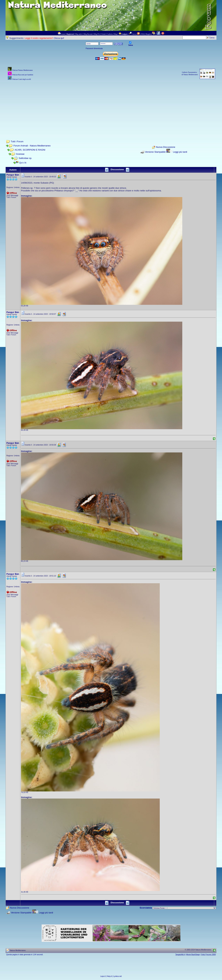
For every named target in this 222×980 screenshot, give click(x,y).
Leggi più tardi (180, 152)
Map (116, 34)
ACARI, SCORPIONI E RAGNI (30, 150)
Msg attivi (79, 34)
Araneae (20, 154)
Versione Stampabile (155, 152)
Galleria (110, 34)
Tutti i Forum (17, 141)
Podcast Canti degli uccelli (22, 79)
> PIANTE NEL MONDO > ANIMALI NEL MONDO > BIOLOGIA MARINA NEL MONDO (184, 908)
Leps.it (103, 976)
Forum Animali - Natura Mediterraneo (32, 146)
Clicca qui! (59, 38)
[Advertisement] (111, 105)
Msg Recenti (88, 34)
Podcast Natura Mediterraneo (22, 70)
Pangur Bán (13, 175)
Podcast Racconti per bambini (23, 75)
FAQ (143, 34)
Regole (148, 34)
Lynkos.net (118, 976)
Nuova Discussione (166, 147)
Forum (63, 34)
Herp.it (109, 976)
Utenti (103, 34)
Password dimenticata (94, 48)
